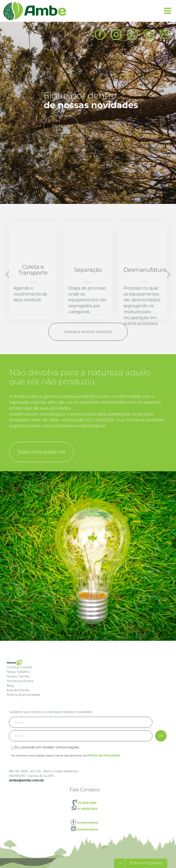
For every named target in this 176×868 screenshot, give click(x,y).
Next (169, 274)
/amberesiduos (85, 823)
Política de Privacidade (104, 755)
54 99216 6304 (85, 809)
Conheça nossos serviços (88, 332)
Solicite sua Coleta (20, 681)
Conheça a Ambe (19, 667)
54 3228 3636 (84, 803)
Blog (10, 685)
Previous (7, 274)
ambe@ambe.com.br (26, 780)
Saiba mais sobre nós (41, 452)
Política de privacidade (23, 695)
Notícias (61, 126)
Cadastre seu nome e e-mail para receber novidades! (51, 712)
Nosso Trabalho (18, 672)
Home (11, 663)
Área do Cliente (18, 690)
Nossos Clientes (18, 676)
